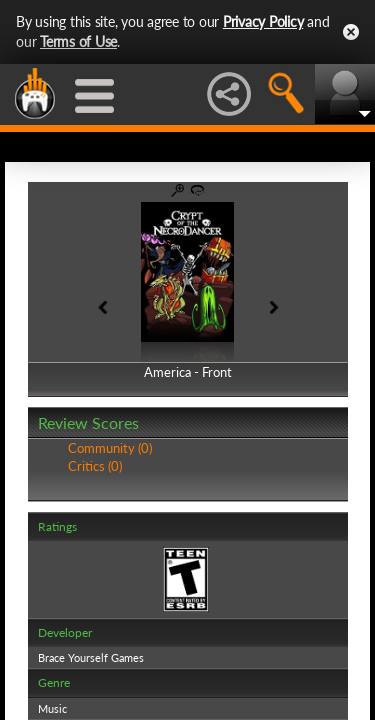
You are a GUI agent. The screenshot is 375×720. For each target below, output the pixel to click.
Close (351, 32)
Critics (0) (95, 466)
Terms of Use (78, 41)
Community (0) (110, 448)
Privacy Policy (263, 21)
